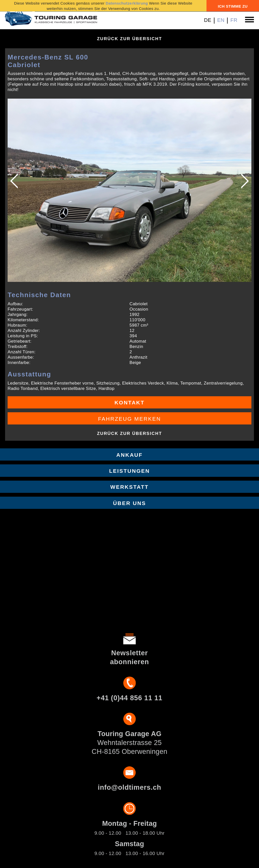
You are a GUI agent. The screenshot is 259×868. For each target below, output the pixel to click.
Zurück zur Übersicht (129, 39)
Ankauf (130, 455)
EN (221, 20)
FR (234, 20)
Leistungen (129, 471)
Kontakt (129, 402)
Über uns (130, 503)
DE (208, 20)
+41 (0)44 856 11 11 (129, 698)
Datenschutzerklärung (127, 3)
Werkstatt (129, 487)
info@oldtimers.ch (129, 787)
